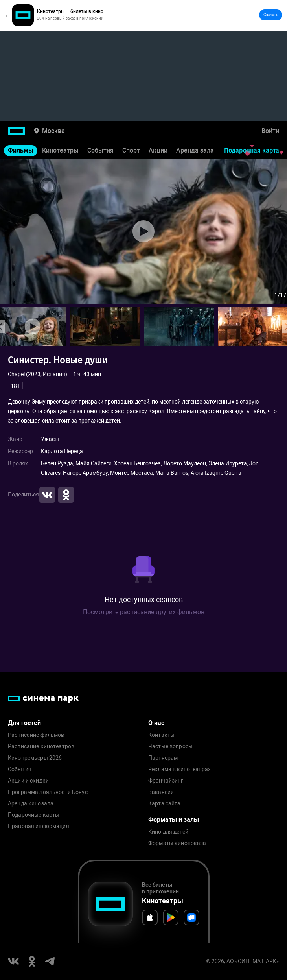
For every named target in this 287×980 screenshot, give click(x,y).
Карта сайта (165, 804)
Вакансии (161, 792)
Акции (158, 150)
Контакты (161, 735)
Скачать (271, 15)
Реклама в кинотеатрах (179, 769)
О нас (156, 723)
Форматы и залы (174, 820)
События (100, 150)
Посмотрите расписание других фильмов (144, 612)
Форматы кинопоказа (177, 843)
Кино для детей (168, 832)
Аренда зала (195, 150)
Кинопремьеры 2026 (35, 758)
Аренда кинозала (31, 804)
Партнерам (163, 758)
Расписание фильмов (36, 735)
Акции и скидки (28, 781)
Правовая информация (39, 826)
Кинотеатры (60, 150)
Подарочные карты (34, 815)
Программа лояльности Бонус (48, 792)
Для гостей (24, 723)
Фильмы (21, 150)
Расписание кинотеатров (41, 747)
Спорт (131, 150)
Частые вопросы (170, 747)
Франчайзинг (166, 781)
